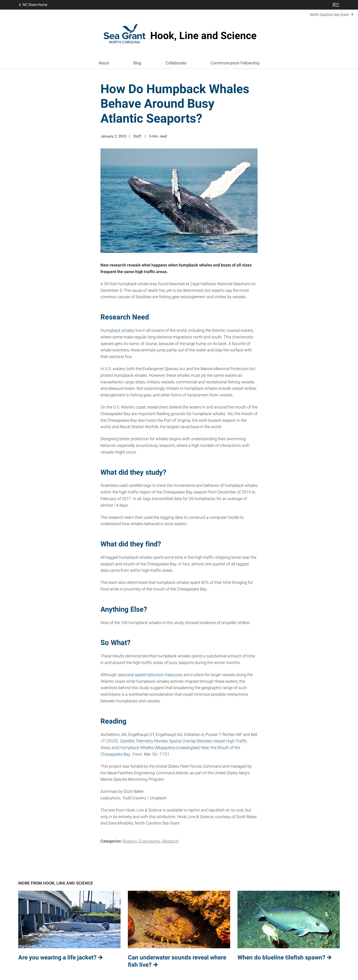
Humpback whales (117, 330)
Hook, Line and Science (203, 36)
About (104, 63)
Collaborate (176, 63)
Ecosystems (149, 841)
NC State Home (33, 5)
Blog (137, 63)
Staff (137, 136)
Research (170, 841)
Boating (130, 841)
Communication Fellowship (235, 63)
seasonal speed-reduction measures (150, 675)
